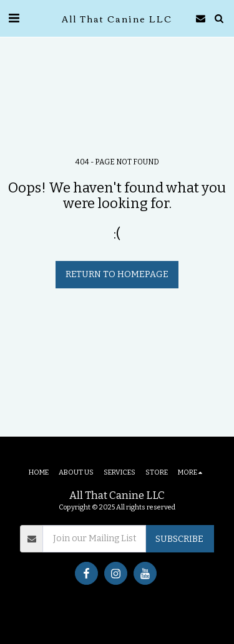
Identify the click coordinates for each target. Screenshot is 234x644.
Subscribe (179, 539)
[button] (14, 18)
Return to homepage (117, 274)
